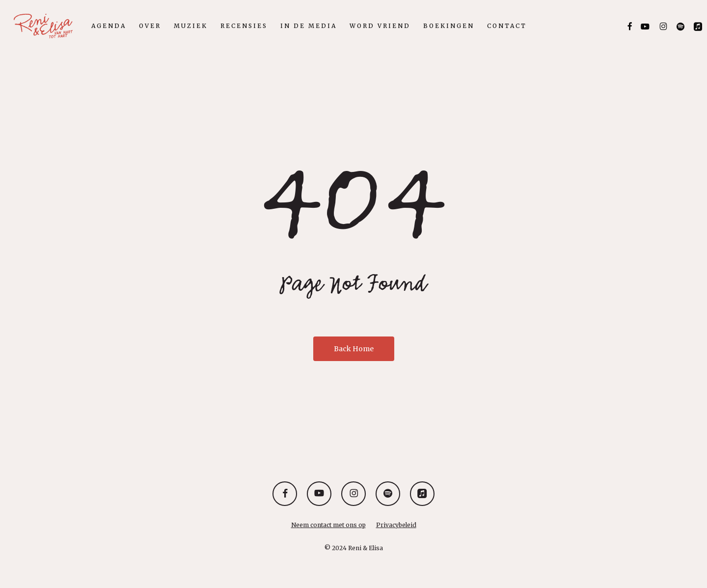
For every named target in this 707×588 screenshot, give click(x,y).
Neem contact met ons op (328, 525)
